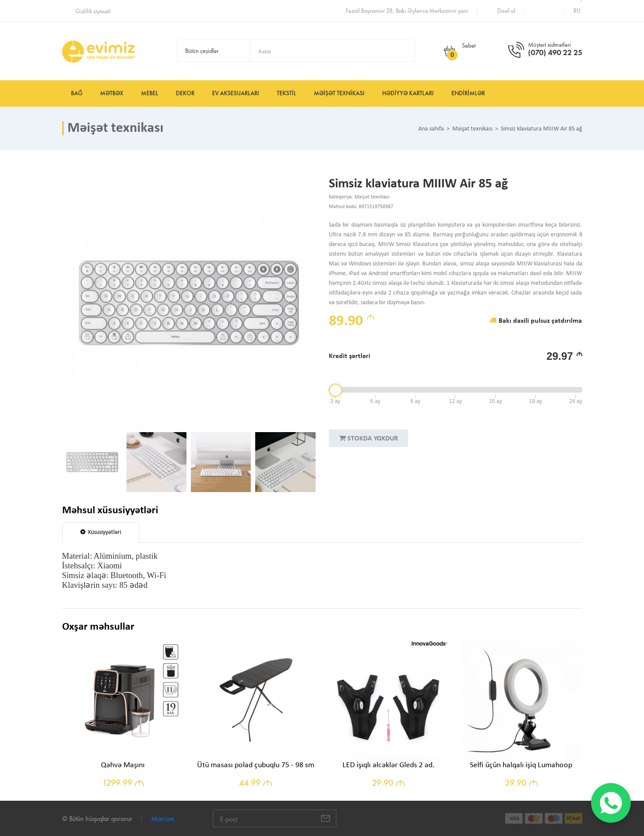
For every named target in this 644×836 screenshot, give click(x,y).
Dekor (185, 93)
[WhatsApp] (611, 803)
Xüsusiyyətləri (101, 532)
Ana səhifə (431, 129)
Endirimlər (468, 93)
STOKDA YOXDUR (369, 438)
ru (577, 11)
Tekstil (287, 93)
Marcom (163, 819)
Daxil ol (506, 11)
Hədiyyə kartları (408, 93)
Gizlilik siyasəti (93, 11)
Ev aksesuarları (236, 93)
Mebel (150, 93)
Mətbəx (112, 93)
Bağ (77, 93)
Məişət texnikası (339, 93)
